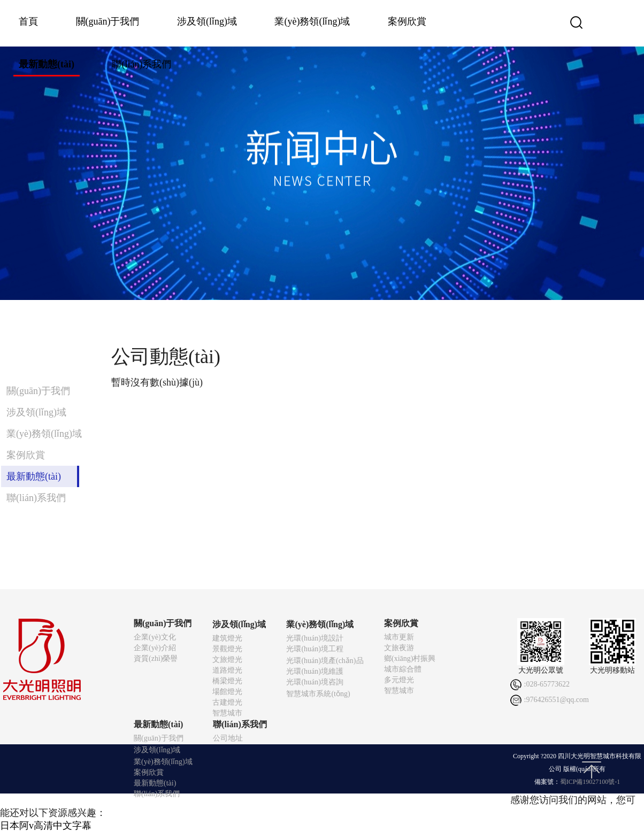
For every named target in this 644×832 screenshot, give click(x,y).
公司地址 (228, 738)
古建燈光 (227, 702)
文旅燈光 (227, 660)
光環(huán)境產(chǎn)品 (325, 661)
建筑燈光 (227, 638)
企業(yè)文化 (155, 637)
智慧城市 (227, 713)
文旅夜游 (399, 648)
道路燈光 (227, 670)
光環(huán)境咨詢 (315, 682)
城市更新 (399, 637)
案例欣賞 (407, 21)
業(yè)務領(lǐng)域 (312, 21)
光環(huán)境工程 (315, 649)
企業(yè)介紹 (155, 648)
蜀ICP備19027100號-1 (590, 782)
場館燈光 (227, 692)
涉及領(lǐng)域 (207, 21)
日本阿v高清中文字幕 (46, 826)
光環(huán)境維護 (315, 671)
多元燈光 (399, 680)
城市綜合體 (403, 669)
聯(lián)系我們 (141, 64)
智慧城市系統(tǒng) (318, 694)
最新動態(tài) (47, 64)
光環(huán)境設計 (315, 638)
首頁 (28, 21)
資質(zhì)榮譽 (156, 658)
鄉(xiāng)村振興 (410, 658)
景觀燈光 (227, 649)
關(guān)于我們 (108, 21)
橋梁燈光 (227, 681)
